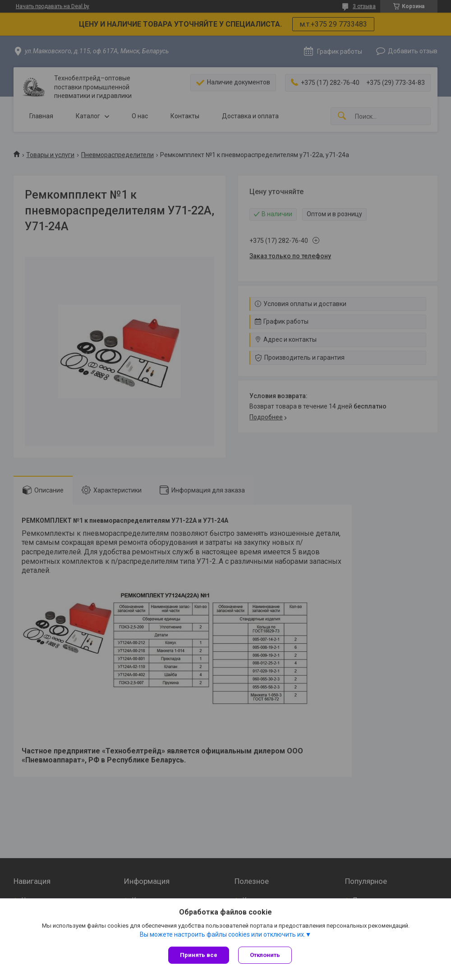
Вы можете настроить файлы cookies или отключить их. (223, 934)
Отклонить (265, 955)
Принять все (199, 955)
